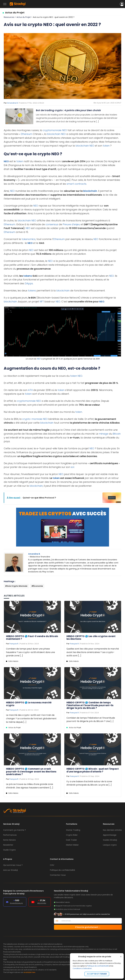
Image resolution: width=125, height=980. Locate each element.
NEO (65, 130)
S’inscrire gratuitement (88, 927)
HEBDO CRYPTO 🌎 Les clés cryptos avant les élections (91, 638)
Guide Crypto (9, 850)
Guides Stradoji (110, 840)
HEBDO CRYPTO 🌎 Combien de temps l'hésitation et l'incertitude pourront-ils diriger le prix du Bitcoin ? (90, 705)
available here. (30, 972)
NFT (42, 302)
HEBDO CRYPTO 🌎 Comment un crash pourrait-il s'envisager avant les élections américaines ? (31, 772)
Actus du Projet (15, 13)
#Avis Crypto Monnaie (16, 586)
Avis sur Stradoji (10, 870)
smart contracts (76, 184)
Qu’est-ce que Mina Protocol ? (39, 498)
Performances (10, 835)
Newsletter (8, 845)
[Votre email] (91, 921)
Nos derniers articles (112, 830)
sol (72, 467)
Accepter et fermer (97, 974)
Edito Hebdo (13, 661)
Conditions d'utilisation (82, 968)
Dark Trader (71, 840)
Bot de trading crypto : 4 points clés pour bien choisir (68, 110)
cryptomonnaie (52, 130)
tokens (28, 276)
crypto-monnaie (32, 419)
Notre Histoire (9, 840)
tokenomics (29, 239)
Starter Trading (73, 830)
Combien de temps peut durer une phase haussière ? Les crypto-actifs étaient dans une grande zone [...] (30, 652)
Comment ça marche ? (15, 830)
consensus (52, 224)
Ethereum (27, 134)
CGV (52, 865)
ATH (30, 390)
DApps (29, 283)
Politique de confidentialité (98, 966)
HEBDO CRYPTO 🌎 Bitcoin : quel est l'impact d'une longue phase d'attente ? (93, 770)
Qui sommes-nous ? (13, 865)
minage (104, 434)
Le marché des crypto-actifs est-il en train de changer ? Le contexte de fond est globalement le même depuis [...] (31, 718)
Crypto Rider (72, 835)
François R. (14, 644)
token (106, 146)
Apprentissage (110, 835)
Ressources (9, 17)
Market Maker (72, 845)
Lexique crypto (110, 845)
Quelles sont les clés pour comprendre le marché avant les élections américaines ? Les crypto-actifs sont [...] (93, 652)
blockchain (54, 134)
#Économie (37, 586)
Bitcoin (117, 434)
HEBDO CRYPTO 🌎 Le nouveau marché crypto (29, 704)
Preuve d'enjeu (71, 224)
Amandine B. (13, 103)
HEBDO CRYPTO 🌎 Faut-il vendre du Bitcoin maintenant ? (32, 638)
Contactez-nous (58, 875)
